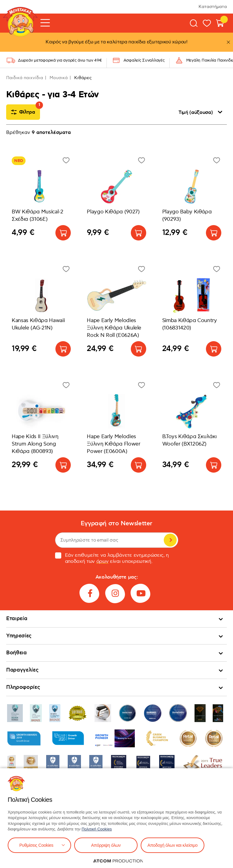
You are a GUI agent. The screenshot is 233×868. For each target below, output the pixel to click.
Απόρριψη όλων (106, 845)
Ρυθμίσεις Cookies (36, 845)
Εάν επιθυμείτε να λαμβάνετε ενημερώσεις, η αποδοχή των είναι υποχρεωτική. (112, 559)
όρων (102, 561)
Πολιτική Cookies (97, 829)
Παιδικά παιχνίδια (25, 78)
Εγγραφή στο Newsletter (116, 524)
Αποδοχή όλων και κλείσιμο (173, 845)
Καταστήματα (213, 7)
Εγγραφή (170, 540)
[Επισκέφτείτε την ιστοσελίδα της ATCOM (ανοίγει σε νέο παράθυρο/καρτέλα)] (118, 861)
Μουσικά (59, 78)
